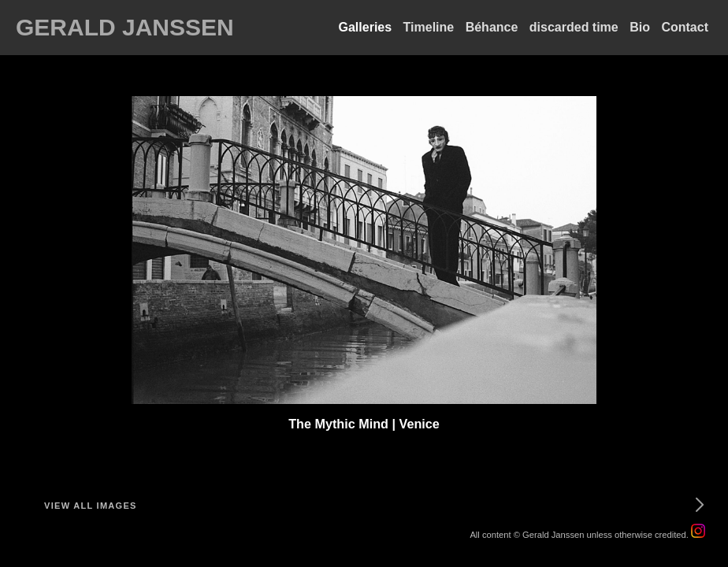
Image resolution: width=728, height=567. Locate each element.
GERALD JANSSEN (125, 27)
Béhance (492, 27)
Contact (685, 27)
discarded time (574, 27)
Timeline (429, 27)
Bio (640, 27)
